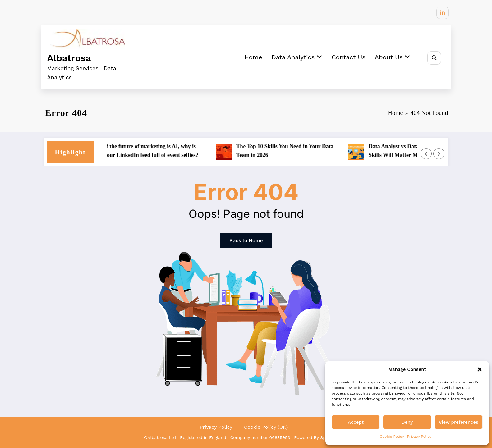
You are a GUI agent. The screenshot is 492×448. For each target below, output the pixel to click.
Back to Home (246, 240)
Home (253, 57)
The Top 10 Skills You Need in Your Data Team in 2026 (287, 151)
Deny (407, 422)
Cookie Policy (392, 437)
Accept (356, 422)
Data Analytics (297, 57)
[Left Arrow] (426, 154)
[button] (480, 369)
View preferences (459, 422)
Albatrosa (69, 58)
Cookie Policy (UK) (266, 427)
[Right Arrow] (439, 154)
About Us (393, 57)
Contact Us (349, 57)
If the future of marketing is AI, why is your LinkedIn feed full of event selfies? (154, 151)
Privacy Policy (419, 437)
